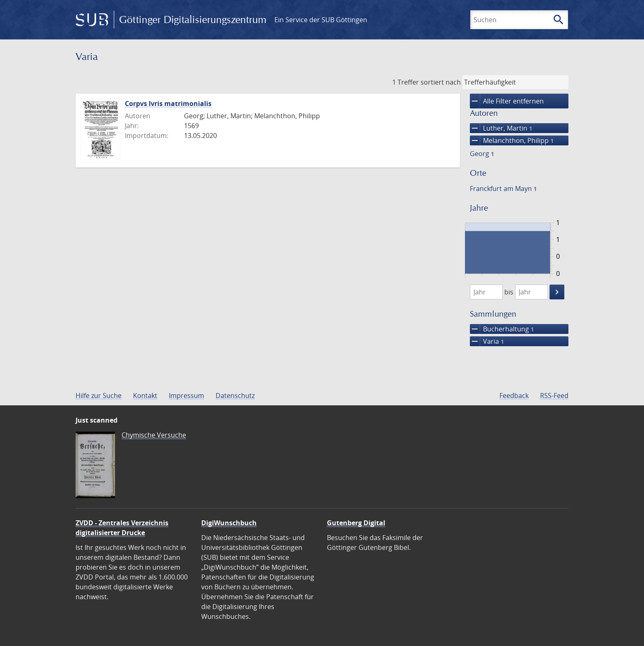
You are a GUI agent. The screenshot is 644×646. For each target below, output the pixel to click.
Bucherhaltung (502, 329)
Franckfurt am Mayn (503, 189)
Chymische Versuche (154, 435)
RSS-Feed (554, 395)
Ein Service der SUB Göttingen (321, 20)
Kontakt (145, 395)
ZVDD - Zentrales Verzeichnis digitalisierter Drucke (122, 528)
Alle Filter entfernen (507, 101)
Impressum (186, 395)
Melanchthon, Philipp (512, 140)
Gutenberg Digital (356, 523)
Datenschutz (235, 395)
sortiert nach (441, 82)
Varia (487, 341)
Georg (482, 154)
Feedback (514, 395)
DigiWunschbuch (229, 523)
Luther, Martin (501, 128)
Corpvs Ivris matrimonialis (168, 103)
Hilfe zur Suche (99, 395)
